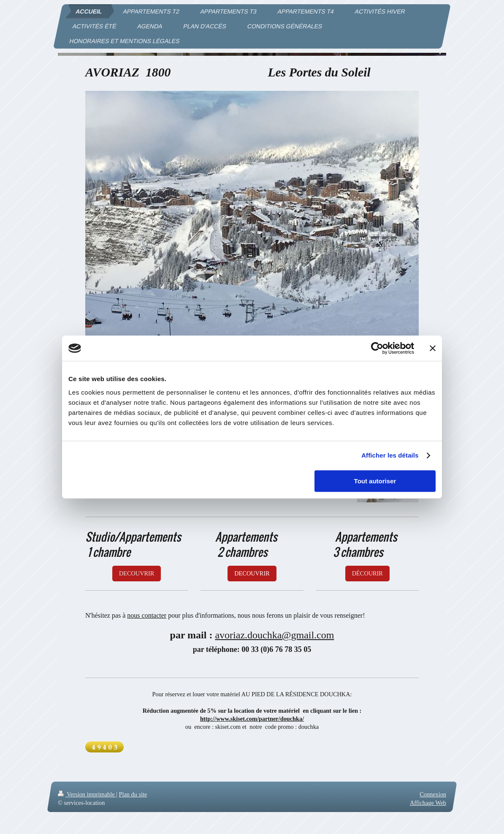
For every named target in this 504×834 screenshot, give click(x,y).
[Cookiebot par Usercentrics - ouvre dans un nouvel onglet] (377, 348)
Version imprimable (87, 794)
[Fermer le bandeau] (433, 348)
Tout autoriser (375, 481)
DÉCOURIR (367, 573)
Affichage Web (428, 803)
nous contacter (147, 615)
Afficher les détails (390, 455)
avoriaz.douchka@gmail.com (274, 635)
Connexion (433, 794)
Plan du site (133, 794)
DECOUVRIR (137, 573)
